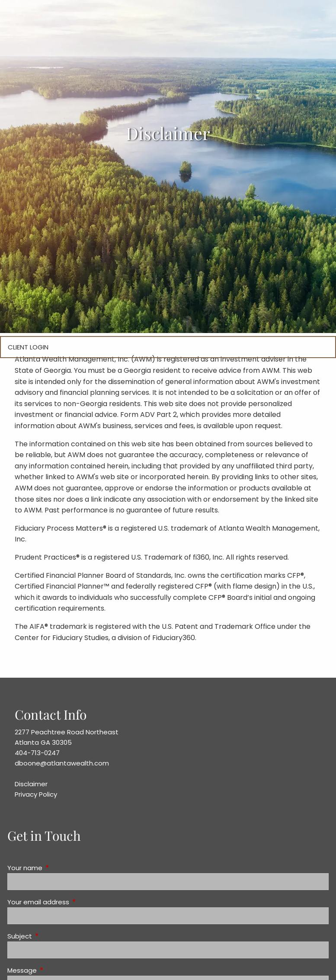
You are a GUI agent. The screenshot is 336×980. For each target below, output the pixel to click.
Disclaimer (31, 784)
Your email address (71, 902)
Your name (58, 868)
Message (55, 970)
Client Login (28, 347)
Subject (53, 936)
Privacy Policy (36, 794)
